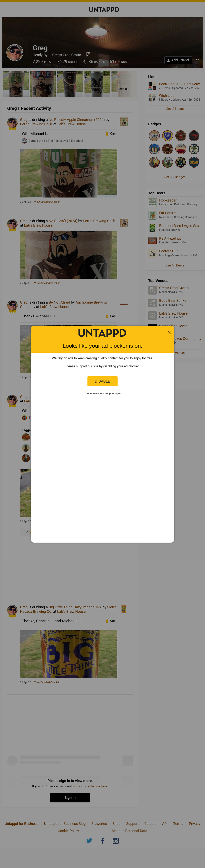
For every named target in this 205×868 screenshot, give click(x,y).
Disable (102, 381)
